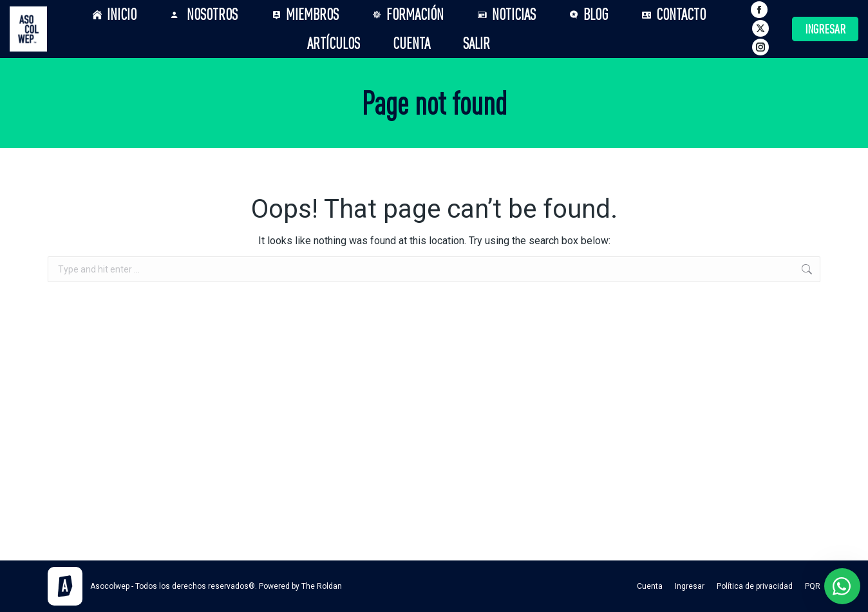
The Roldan (322, 586)
